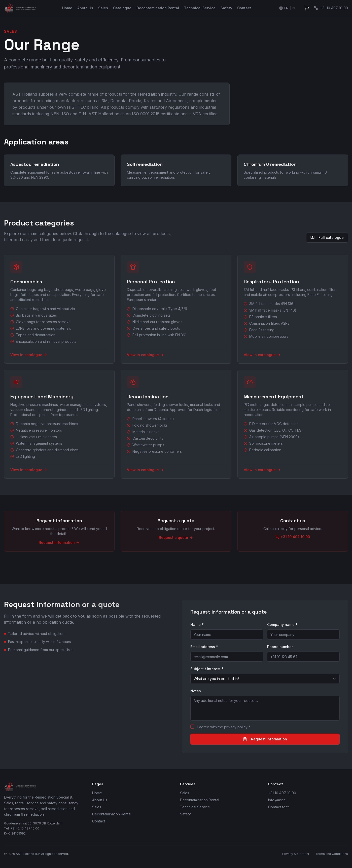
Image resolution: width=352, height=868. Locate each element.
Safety (226, 8)
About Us (85, 8)
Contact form (279, 807)
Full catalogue (327, 237)
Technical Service (200, 8)
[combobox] (265, 679)
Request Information (265, 739)
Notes (196, 691)
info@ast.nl (277, 800)
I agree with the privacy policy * (224, 727)
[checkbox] (192, 727)
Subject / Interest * (207, 669)
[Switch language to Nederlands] (288, 8)
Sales (103, 8)
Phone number (280, 647)
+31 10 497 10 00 (282, 793)
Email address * (204, 647)
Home (67, 8)
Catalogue (122, 8)
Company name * (282, 625)
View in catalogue (29, 355)
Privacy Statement (296, 854)
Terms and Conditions (332, 854)
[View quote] (306, 8)
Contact (244, 8)
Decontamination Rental (158, 8)
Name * (197, 625)
